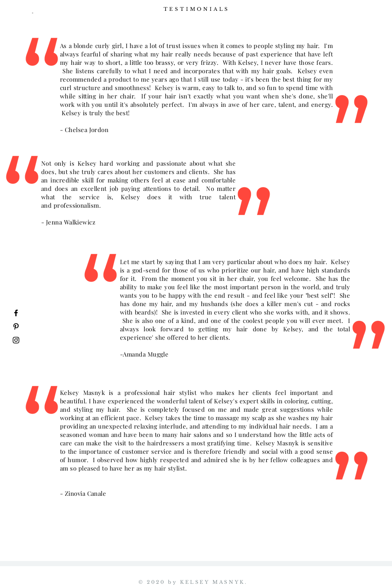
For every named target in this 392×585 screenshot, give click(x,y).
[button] (33, 13)
